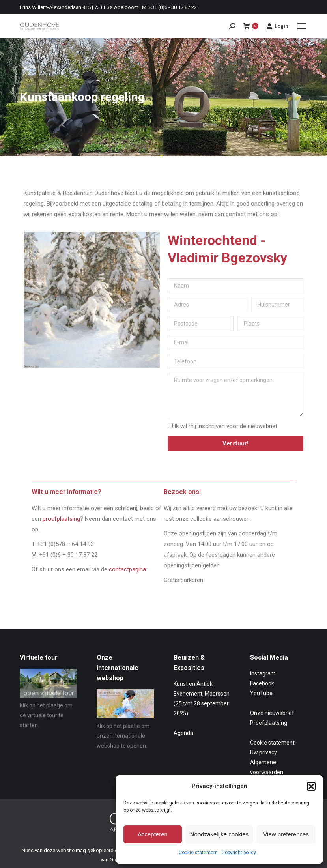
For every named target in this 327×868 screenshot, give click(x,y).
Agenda (183, 733)
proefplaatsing (61, 519)
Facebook (262, 683)
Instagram (263, 673)
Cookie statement (198, 853)
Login (277, 26)
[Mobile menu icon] (302, 26)
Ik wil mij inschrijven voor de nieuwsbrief (226, 426)
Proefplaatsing (269, 723)
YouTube (261, 693)
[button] (311, 786)
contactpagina (127, 569)
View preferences (286, 834)
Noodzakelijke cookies (219, 834)
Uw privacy (263, 752)
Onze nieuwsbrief (272, 713)
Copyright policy (239, 853)
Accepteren (153, 834)
